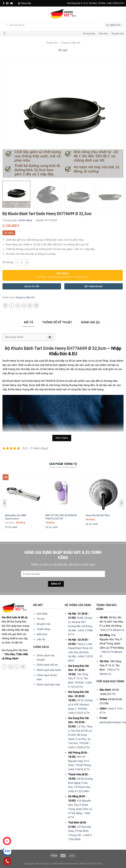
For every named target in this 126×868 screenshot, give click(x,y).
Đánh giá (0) (90, 322)
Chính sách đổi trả (47, 665)
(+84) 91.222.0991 (79, 791)
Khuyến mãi (118, 34)
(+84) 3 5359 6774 (79, 747)
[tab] (29, 322)
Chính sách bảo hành (49, 670)
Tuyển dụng (43, 629)
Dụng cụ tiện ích (71, 43)
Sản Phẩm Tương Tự (63, 464)
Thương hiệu (89, 34)
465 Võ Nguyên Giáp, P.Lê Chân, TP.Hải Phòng (79, 761)
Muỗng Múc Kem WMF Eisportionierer (16, 517)
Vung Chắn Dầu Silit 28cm (98, 515)
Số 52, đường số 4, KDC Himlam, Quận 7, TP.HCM (80, 704)
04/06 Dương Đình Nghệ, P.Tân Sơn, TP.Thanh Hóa (80, 783)
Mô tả (29, 322)
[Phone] (7, 861)
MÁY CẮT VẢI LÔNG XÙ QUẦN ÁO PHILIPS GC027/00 (61, 517)
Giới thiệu (42, 614)
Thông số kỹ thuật (57, 322)
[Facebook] (4, 3)
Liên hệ (41, 639)
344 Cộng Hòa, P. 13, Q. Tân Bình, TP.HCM (78, 678)
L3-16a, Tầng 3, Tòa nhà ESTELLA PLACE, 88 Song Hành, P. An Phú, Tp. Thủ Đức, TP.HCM (80, 735)
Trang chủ (52, 43)
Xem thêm (62, 438)
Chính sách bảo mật (48, 685)
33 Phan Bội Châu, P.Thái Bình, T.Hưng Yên (80, 831)
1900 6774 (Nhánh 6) (112, 630)
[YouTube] (11, 3)
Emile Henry (25, 220)
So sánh (9, 233)
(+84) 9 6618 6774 (79, 769)
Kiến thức (103, 34)
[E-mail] (7, 3)
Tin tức (41, 619)
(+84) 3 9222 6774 (115, 3)
